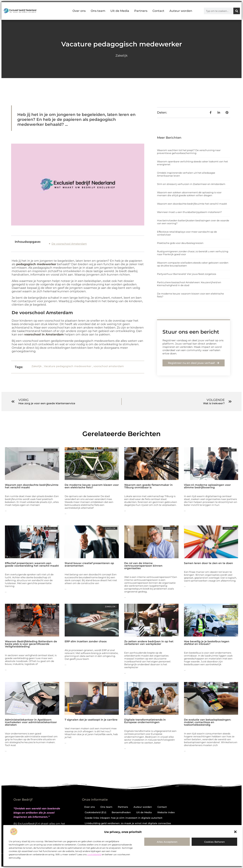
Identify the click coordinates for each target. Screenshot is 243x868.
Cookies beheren (214, 842)
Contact (158, 11)
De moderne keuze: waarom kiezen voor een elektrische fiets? (92, 486)
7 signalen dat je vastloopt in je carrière (91, 720)
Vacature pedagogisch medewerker (68, 366)
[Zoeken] (237, 11)
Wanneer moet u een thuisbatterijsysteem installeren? (189, 212)
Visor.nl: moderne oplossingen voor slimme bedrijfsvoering (207, 486)
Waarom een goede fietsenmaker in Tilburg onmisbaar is (148, 486)
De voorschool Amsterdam (69, 244)
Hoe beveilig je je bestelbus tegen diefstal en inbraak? (207, 643)
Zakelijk (121, 56)
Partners (141, 11)
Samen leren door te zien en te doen (208, 563)
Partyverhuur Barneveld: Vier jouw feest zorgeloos (187, 274)
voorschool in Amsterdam (44, 334)
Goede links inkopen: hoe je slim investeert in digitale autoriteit (124, 818)
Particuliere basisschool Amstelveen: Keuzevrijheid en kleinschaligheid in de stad (189, 284)
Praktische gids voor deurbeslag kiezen (180, 243)
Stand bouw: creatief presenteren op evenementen (89, 564)
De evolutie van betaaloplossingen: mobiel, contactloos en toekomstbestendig (207, 722)
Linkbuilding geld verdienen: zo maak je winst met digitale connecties (128, 823)
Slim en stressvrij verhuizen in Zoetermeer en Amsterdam (191, 184)
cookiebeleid (94, 854)
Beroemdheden (121, 812)
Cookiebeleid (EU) (95, 812)
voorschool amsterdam (109, 366)
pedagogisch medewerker (36, 264)
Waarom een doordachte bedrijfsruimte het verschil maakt (192, 204)
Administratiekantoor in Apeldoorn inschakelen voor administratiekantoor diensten (31, 722)
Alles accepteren (167, 842)
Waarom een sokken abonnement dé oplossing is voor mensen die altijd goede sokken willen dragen (189, 194)
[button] (235, 832)
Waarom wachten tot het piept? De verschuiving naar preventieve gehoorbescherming (189, 152)
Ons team (98, 11)
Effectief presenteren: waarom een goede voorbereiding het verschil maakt (32, 564)
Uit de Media (120, 11)
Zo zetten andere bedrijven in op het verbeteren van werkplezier (149, 643)
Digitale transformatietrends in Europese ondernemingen (145, 721)
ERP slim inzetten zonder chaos (86, 641)
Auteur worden (181, 11)
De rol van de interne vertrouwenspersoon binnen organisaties (143, 566)
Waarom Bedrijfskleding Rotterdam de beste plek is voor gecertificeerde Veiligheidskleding (31, 644)
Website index (166, 812)
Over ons (79, 11)
